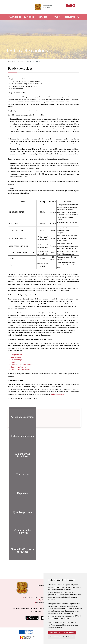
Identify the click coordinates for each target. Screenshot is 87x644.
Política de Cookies (55, 627)
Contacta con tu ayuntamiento (25, 609)
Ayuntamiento (15, 17)
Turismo (57, 17)
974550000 (43, 600)
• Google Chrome (15, 355)
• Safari (11, 362)
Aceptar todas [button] (55, 633)
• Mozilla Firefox (15, 357)
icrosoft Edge (17, 360)
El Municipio (29, 17)
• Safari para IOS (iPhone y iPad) (20, 364)
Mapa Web (42, 609)
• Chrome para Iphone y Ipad (19, 369)
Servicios (43, 17)
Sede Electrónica (72, 17)
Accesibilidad (36, 611)
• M (10, 360)
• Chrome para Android (17, 367)
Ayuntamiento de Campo (16, 62)
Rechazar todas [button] (69, 633)
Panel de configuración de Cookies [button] (62, 637)
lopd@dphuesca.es (57, 394)
